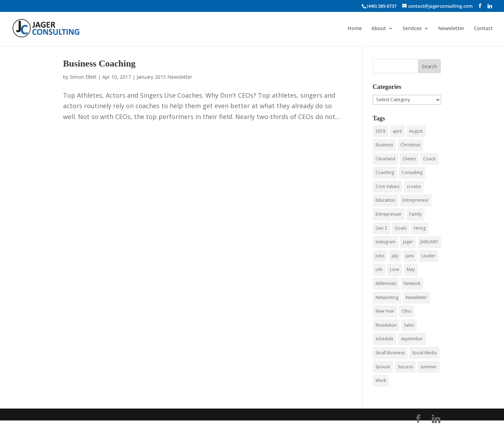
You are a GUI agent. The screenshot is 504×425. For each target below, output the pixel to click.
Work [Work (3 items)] (381, 380)
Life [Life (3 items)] (379, 269)
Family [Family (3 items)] (415, 214)
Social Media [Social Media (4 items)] (424, 353)
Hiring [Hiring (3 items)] (420, 228)
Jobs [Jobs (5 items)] (380, 256)
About (379, 29)
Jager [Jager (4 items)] (408, 242)
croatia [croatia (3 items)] (414, 186)
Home (355, 29)
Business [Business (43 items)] (384, 145)
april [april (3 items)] (397, 131)
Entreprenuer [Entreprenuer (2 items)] (389, 214)
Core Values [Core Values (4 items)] (387, 186)
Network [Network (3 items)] (412, 283)
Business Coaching (99, 64)
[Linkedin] (490, 6)
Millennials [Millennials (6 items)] (386, 283)
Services (412, 29)
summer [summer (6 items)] (429, 367)
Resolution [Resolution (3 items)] (386, 325)
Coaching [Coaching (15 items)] (385, 172)
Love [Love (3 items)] (395, 269)
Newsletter (451, 29)
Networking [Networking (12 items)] (387, 297)
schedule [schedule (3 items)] (384, 339)
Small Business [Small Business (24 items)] (390, 353)
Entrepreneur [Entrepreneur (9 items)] (416, 200)
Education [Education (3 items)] (385, 200)
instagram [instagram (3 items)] (386, 242)
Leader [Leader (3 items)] (428, 256)
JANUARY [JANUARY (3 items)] (429, 242)
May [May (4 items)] (411, 269)
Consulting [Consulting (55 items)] (412, 172)
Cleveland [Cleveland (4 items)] (385, 159)
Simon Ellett (83, 77)
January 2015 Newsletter (164, 77)
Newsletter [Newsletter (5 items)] (416, 297)
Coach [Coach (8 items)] (429, 159)
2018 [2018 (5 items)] (380, 131)
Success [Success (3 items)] (405, 367)
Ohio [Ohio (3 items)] (407, 311)
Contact (483, 29)
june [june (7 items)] (410, 256)
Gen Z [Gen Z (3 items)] (381, 228)
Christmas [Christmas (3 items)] (410, 145)
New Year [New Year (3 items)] (385, 311)
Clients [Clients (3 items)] (409, 159)
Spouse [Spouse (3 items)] (383, 367)
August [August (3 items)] (416, 131)
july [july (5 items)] (395, 256)
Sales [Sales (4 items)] (409, 325)
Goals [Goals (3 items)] (401, 228)
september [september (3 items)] (412, 339)
